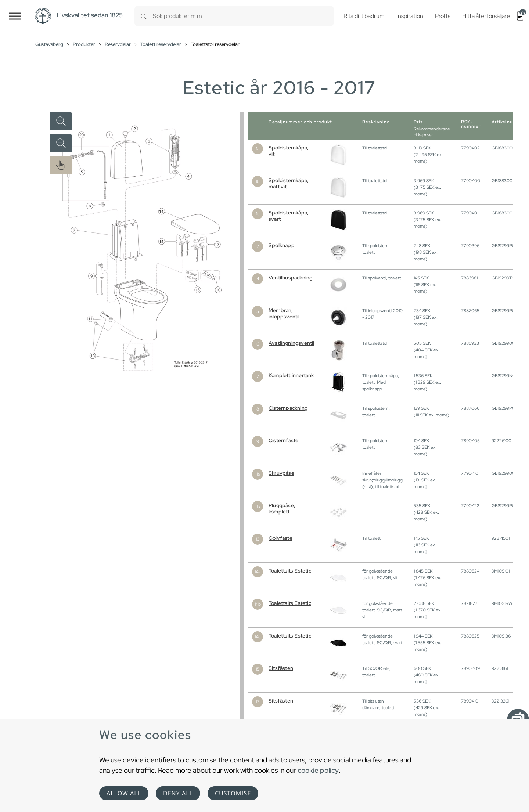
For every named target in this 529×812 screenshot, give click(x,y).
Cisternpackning (288, 408)
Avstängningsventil (292, 343)
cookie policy (318, 770)
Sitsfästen (281, 668)
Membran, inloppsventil (284, 313)
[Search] (144, 16)
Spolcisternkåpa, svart (289, 216)
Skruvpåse (281, 473)
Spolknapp (282, 245)
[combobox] (243, 16)
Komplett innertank (291, 375)
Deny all (178, 793)
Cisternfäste (283, 440)
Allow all (124, 793)
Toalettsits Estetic (290, 571)
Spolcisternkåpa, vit (289, 151)
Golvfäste (280, 538)
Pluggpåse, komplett (282, 508)
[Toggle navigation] (15, 16)
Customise (233, 793)
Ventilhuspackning (290, 278)
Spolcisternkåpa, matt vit (289, 183)
